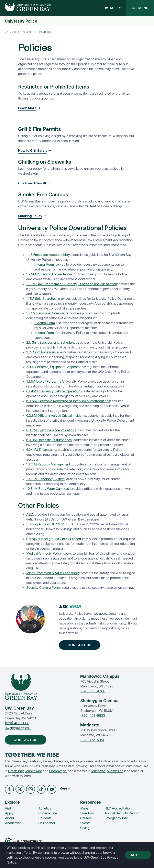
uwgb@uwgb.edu (18, 728)
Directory (87, 813)
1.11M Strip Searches (41, 299)
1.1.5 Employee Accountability (48, 255)
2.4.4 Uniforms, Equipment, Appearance (56, 367)
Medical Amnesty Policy (44, 553)
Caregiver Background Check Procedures (57, 539)
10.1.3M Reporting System (45, 479)
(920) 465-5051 (92, 740)
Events (85, 823)
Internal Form (44, 264)
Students (45, 818)
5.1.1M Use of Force (41, 381)
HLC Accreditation (118, 808)
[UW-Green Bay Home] (25, 8)
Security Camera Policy (43, 588)
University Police (21, 21)
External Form (45, 323)
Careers (86, 818)
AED (30, 514)
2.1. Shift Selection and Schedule (50, 342)
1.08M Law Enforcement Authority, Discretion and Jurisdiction (72, 284)
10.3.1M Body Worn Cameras (48, 489)
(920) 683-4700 (93, 691)
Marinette (98, 771)
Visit (8, 808)
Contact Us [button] (80, 645)
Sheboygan (58, 771)
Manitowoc (34, 771)
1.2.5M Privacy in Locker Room (49, 274)
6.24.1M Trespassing (41, 450)
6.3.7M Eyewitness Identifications (51, 430)
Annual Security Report (122, 813)
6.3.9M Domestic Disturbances (49, 440)
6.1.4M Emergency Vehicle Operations (54, 391)
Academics (13, 823)
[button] (9, 789)
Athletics (45, 808)
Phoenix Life (48, 813)
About (9, 818)
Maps (84, 808)
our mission (115, 771)
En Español (47, 823)
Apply (113, 8)
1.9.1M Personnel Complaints (47, 313)
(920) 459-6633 (93, 715)
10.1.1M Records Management (48, 464)
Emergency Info (116, 818)
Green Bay (16, 771)
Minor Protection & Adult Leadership (53, 573)
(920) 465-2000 (17, 723)
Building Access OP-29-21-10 (48, 524)
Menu (140, 8)
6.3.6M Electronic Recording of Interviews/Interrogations (68, 401)
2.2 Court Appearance (42, 352)
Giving (85, 828)
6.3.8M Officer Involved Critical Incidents (56, 416)
